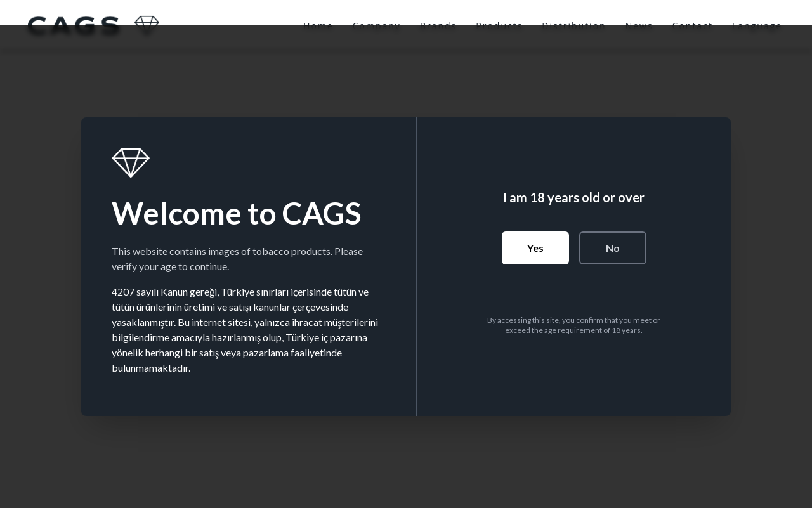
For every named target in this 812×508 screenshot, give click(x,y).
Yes (535, 248)
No (613, 248)
